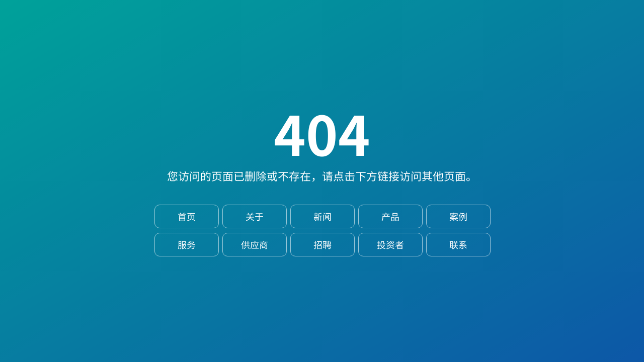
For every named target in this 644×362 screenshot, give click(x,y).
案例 (458, 216)
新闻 (323, 216)
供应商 (255, 245)
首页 (187, 216)
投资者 (390, 245)
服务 (187, 245)
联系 (458, 245)
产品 (390, 216)
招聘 (323, 245)
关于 (255, 216)
